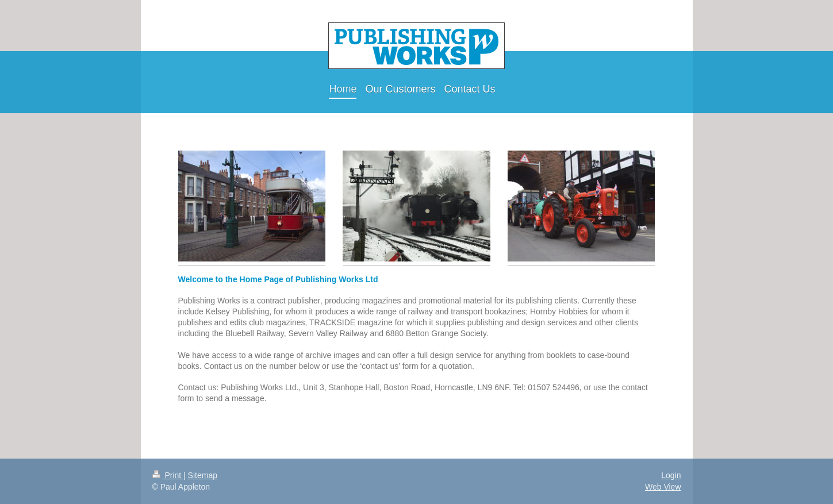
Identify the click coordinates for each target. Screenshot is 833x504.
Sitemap (203, 475)
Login (671, 475)
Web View (663, 487)
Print (168, 475)
